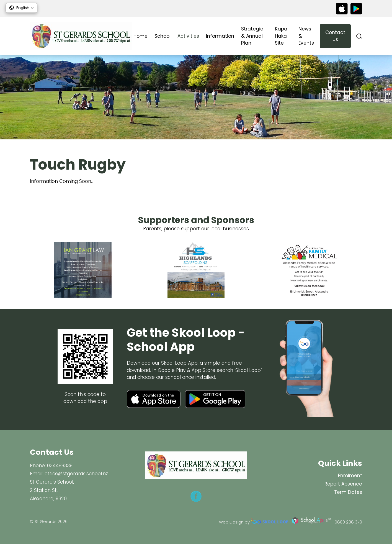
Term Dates (348, 492)
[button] (21, 8)
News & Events (306, 36)
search (359, 36)
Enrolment (350, 476)
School (163, 36)
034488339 (60, 466)
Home (140, 36)
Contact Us (335, 36)
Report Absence (343, 484)
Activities (188, 36)
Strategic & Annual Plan (252, 36)
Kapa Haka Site (281, 36)
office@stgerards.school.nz (76, 474)
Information (220, 36)
